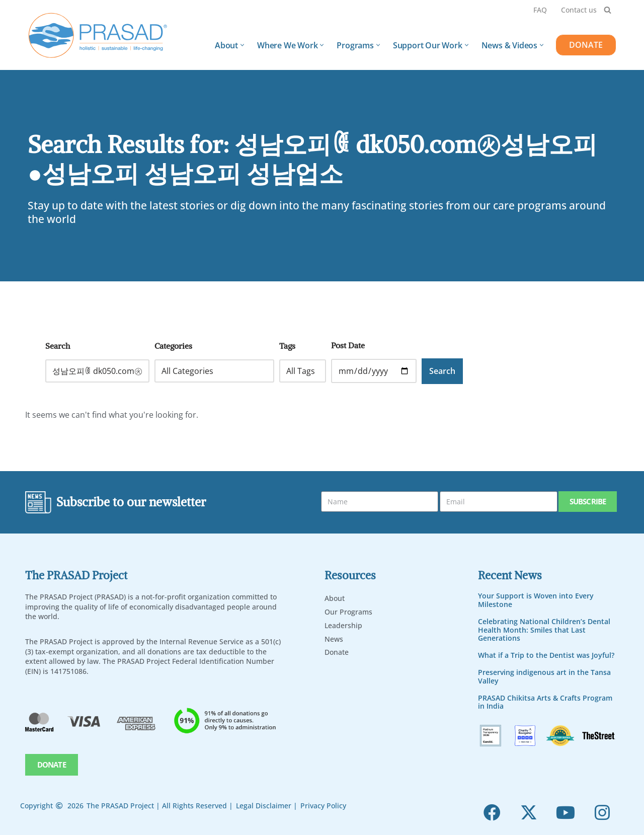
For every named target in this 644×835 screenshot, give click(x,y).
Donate (337, 652)
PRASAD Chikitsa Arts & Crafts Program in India (545, 702)
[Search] (608, 10)
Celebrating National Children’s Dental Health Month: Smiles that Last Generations (544, 630)
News (334, 639)
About (335, 598)
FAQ (540, 10)
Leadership (343, 625)
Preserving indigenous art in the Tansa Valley (544, 676)
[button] (242, 45)
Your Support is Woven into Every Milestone (536, 600)
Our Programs (348, 612)
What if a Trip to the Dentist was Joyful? (546, 655)
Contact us (579, 10)
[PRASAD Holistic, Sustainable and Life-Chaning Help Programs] (98, 35)
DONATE (586, 45)
